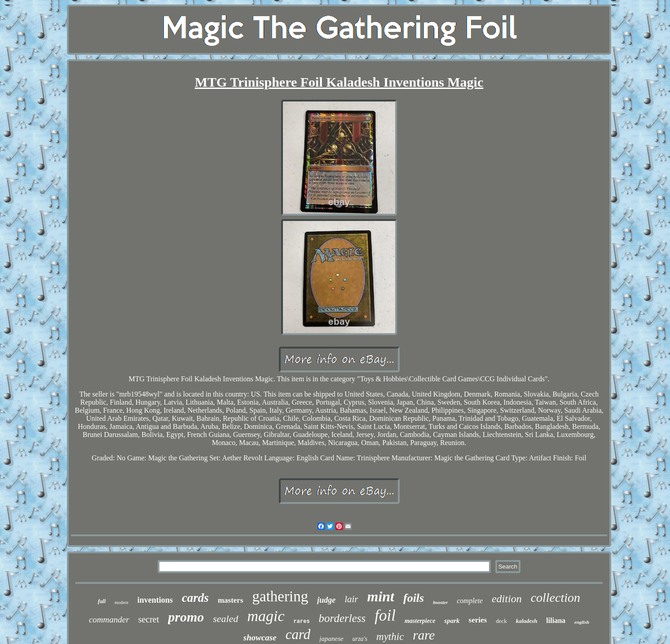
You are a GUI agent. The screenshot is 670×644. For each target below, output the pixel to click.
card (298, 634)
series (478, 620)
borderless (342, 618)
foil (385, 615)
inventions (155, 600)
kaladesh (527, 621)
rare (424, 635)
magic (266, 616)
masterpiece (420, 621)
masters (231, 600)
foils (414, 598)
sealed (225, 619)
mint (381, 596)
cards (195, 598)
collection (555, 598)
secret (149, 619)
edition (507, 599)
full (102, 601)
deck (501, 621)
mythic (390, 637)
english (582, 622)
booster (440, 602)
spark (452, 621)
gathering (280, 596)
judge (326, 600)
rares (302, 622)
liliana (556, 620)
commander (109, 620)
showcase (260, 637)
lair (351, 599)
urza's (360, 639)
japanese (331, 639)
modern (121, 602)
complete (470, 601)
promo (186, 617)
